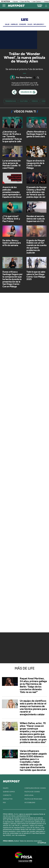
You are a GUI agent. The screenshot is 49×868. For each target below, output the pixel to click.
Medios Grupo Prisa (25, 861)
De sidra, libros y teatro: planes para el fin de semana (12, 243)
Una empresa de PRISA (24, 855)
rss (4, 803)
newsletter (8, 799)
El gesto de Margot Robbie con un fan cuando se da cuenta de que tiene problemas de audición (36, 247)
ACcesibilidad (30, 803)
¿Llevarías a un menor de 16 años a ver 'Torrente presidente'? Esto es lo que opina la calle (12, 137)
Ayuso (16, 1)
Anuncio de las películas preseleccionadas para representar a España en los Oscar (12, 192)
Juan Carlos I (37, 1)
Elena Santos (26, 77)
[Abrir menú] (4, 6)
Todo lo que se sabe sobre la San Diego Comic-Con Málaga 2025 (36, 275)
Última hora (40, 6)
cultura (24, 101)
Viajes (30, 24)
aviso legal (29, 795)
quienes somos (9, 792)
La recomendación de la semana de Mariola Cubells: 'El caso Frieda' (12, 164)
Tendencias (11, 101)
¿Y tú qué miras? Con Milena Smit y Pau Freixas (11, 219)
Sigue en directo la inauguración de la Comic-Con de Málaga (35, 164)
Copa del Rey (25, 1)
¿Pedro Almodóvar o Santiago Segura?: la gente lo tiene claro (36, 134)
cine (44, 101)
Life (24, 20)
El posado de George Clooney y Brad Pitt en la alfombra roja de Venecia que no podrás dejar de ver (36, 192)
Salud (7, 24)
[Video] (19, 40)
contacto (7, 795)
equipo (6, 788)
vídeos (35, 101)
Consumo (23, 24)
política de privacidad (33, 799)
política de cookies (32, 792)
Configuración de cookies (35, 788)
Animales (14, 24)
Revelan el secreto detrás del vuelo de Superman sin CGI (36, 219)
